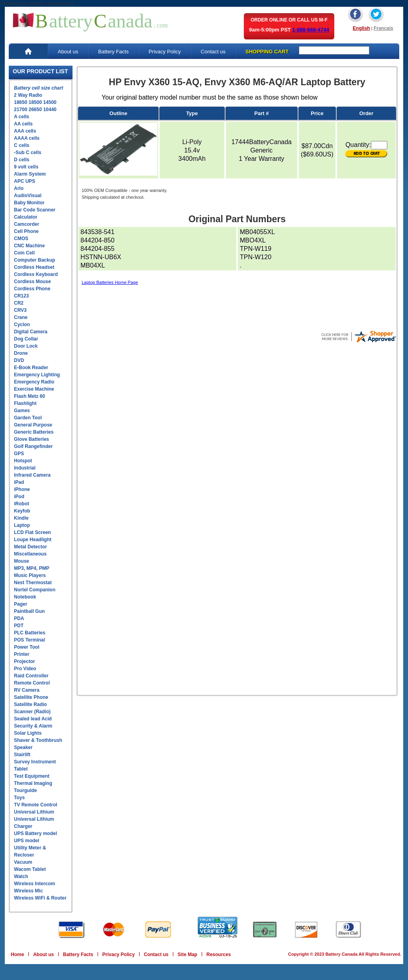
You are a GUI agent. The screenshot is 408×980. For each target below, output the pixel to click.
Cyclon (22, 325)
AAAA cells (27, 138)
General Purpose (33, 425)
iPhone (22, 489)
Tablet (21, 769)
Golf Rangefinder (33, 446)
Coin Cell (24, 253)
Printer (22, 654)
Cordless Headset (34, 267)
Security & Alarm (33, 726)
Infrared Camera (32, 475)
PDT (19, 626)
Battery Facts (113, 52)
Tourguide (25, 790)
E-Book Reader (31, 368)
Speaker (23, 747)
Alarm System (30, 174)
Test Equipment (32, 776)
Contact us (213, 52)
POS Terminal (29, 640)
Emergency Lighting (37, 375)
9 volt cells (26, 167)
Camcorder (26, 224)
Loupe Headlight (33, 540)
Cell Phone (26, 231)
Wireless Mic (28, 891)
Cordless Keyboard (36, 274)
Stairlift (22, 755)
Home (17, 955)
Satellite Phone (31, 697)
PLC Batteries (30, 633)
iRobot (22, 504)
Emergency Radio (34, 382)
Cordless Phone (32, 289)
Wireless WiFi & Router (40, 898)
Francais (383, 28)
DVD (19, 360)
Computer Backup (34, 260)
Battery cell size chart (38, 88)
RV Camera (27, 690)
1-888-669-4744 (311, 30)
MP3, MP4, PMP (32, 568)
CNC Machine (29, 246)
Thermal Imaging (33, 783)
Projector (25, 661)
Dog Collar (26, 339)
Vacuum (23, 862)
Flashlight (25, 403)
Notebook (25, 597)
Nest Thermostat (33, 583)
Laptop (22, 525)
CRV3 (20, 310)
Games (22, 411)
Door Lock (26, 346)
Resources (219, 955)
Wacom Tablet (30, 869)
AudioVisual (28, 196)
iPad (19, 482)
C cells (22, 145)
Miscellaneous (30, 554)
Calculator (26, 217)
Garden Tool (28, 418)
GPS (19, 454)
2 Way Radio (28, 95)
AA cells (23, 124)
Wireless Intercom (34, 884)
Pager (21, 604)
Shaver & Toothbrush (38, 740)
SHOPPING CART (267, 52)
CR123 (21, 296)
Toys (19, 798)
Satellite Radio (30, 704)
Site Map (187, 955)
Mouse (22, 561)
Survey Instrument (35, 762)
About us (68, 52)
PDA (19, 618)
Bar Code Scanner (35, 210)
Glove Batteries (31, 439)
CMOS (21, 239)
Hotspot (23, 461)
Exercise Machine (34, 389)
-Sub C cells (28, 153)
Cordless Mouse (32, 282)
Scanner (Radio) (32, 712)
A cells (22, 117)
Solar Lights (28, 733)
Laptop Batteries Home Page (110, 282)
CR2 (19, 303)
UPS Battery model (35, 833)
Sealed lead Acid (33, 719)
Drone (21, 353)
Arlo (19, 188)
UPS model (26, 841)
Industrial (25, 468)
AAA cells (25, 131)
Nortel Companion (35, 590)
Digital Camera (31, 332)
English (361, 28)
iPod (19, 497)
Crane (21, 317)
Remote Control (32, 683)
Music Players (30, 575)
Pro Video (25, 669)
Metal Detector (30, 547)
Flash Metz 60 (29, 396)
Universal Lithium (34, 812)
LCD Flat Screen (32, 532)
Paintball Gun (29, 611)
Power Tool (27, 647)
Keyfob (22, 511)
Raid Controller (31, 676)
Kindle (21, 518)
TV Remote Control (36, 805)
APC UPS (25, 181)
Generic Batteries (34, 432)
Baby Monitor (29, 203)
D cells (22, 160)
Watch (21, 876)
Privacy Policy (165, 52)
